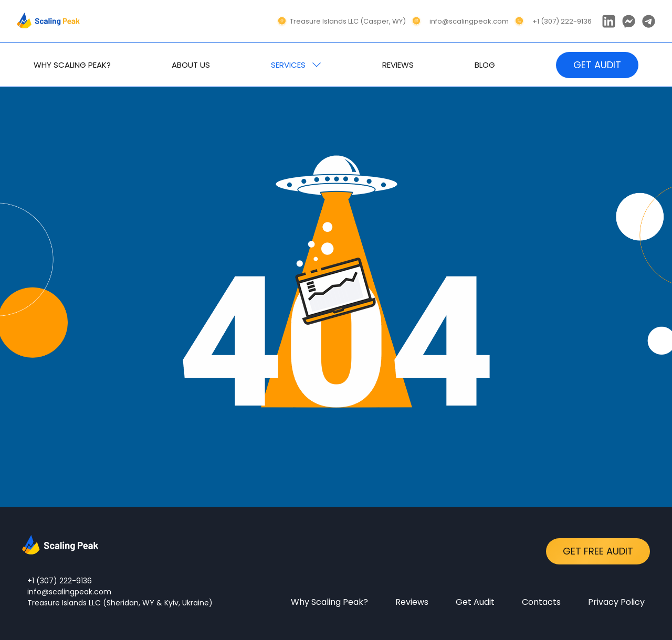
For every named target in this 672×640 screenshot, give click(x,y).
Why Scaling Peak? (329, 602)
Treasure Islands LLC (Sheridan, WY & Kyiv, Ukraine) (120, 603)
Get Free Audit (598, 551)
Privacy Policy (616, 602)
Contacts (541, 602)
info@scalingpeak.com (69, 592)
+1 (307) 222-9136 (60, 581)
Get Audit (475, 602)
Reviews (412, 602)
